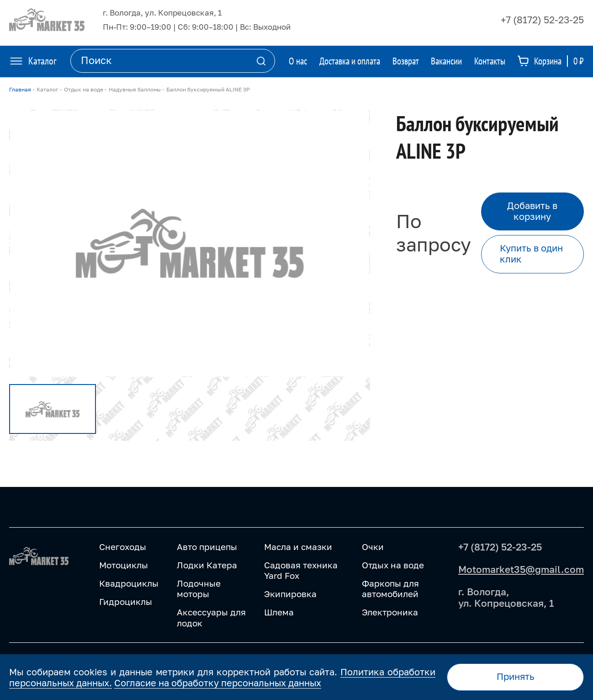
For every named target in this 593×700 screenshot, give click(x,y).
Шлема (279, 612)
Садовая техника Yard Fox (301, 570)
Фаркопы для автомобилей (390, 589)
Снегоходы (123, 547)
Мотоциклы (124, 565)
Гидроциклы (126, 601)
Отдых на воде (393, 565)
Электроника (390, 612)
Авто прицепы (207, 547)
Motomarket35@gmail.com (521, 569)
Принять (516, 676)
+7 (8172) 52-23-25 (542, 20)
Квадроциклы (129, 583)
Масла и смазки (298, 547)
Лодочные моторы (199, 589)
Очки (373, 547)
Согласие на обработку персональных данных (218, 683)
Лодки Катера (207, 565)
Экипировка (290, 594)
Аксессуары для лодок (211, 617)
